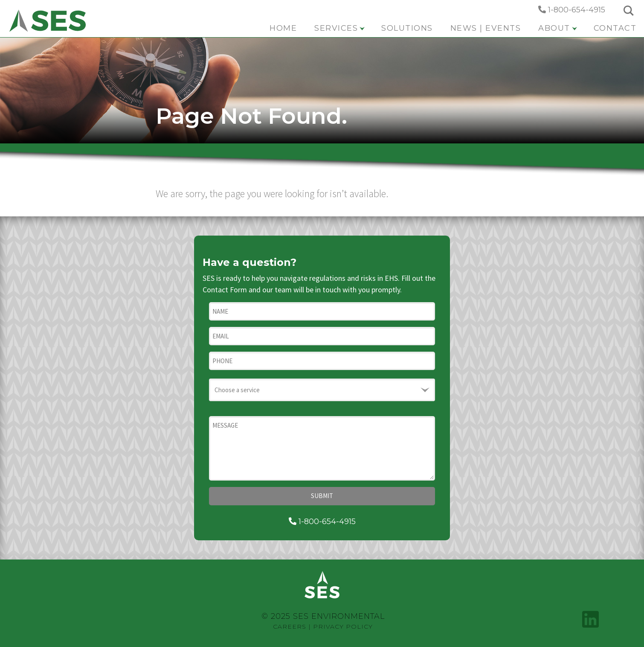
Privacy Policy (343, 627)
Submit (322, 496)
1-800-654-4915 (572, 10)
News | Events (486, 28)
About (558, 28)
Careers (290, 627)
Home (283, 28)
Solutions (407, 28)
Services (339, 28)
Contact (615, 28)
